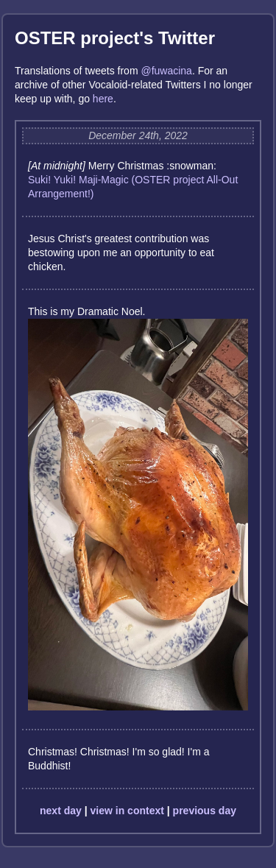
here (103, 99)
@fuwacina (166, 71)
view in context (127, 811)
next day (61, 811)
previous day (205, 811)
